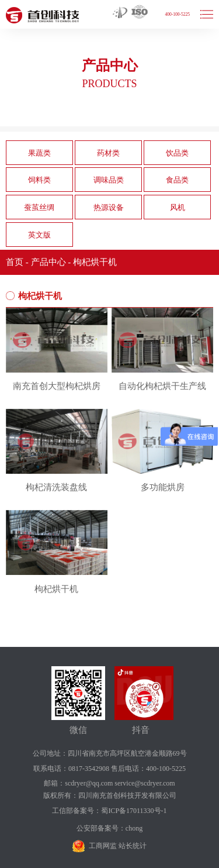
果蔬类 (39, 153)
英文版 (39, 235)
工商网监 (103, 846)
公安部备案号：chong (109, 828)
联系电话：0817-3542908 (71, 769)
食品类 (177, 180)
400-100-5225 (178, 14)
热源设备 (109, 207)
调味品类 (109, 180)
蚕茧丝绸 (39, 207)
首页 (15, 262)
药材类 (108, 153)
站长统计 (133, 846)
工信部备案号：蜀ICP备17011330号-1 (109, 811)
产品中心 (48, 262)
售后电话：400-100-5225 (148, 769)
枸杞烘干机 (95, 262)
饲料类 (39, 180)
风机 (178, 207)
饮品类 (177, 153)
